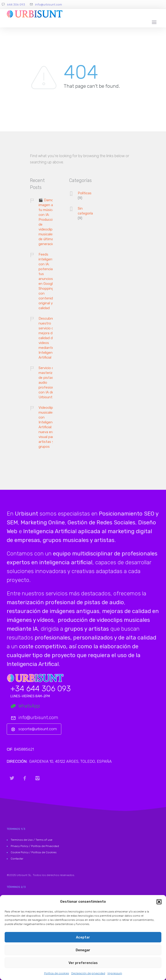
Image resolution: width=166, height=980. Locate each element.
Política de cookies (57, 973)
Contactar (17, 859)
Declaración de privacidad (88, 973)
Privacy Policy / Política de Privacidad (35, 846)
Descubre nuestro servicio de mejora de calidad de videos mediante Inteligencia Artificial (48, 338)
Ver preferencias (83, 963)
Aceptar (83, 937)
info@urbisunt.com (49, 5)
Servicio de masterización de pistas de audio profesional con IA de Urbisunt (50, 383)
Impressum (115, 973)
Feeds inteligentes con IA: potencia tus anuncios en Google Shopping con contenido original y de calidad (48, 281)
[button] (159, 902)
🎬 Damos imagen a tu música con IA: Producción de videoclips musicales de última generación (48, 222)
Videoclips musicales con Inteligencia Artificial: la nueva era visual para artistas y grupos (48, 427)
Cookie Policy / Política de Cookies (34, 852)
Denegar (83, 950)
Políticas (85, 193)
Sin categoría (85, 211)
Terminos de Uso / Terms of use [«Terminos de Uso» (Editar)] (31, 840)
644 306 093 (16, 5)
